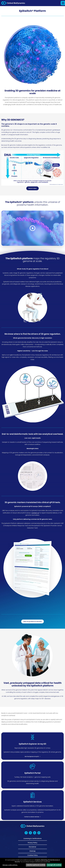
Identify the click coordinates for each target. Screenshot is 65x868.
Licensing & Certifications (33, 839)
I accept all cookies (54, 865)
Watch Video (32, 188)
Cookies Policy (33, 855)
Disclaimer (32, 847)
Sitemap (32, 851)
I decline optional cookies (36, 865)
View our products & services (32, 621)
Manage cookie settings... (10, 865)
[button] (63, 3)
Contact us (35, 513)
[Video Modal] (32, 228)
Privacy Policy (32, 843)
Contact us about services (32, 817)
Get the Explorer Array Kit (32, 756)
